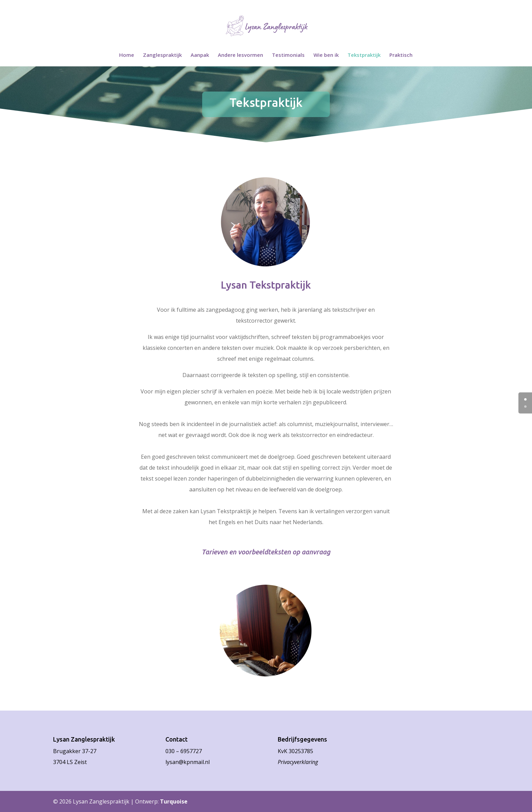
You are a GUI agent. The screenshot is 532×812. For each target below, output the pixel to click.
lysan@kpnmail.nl (188, 762)
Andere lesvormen (240, 55)
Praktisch (401, 55)
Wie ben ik (326, 55)
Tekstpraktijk (364, 55)
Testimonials (288, 55)
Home (127, 55)
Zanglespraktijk (162, 55)
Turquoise (174, 801)
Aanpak (200, 55)
